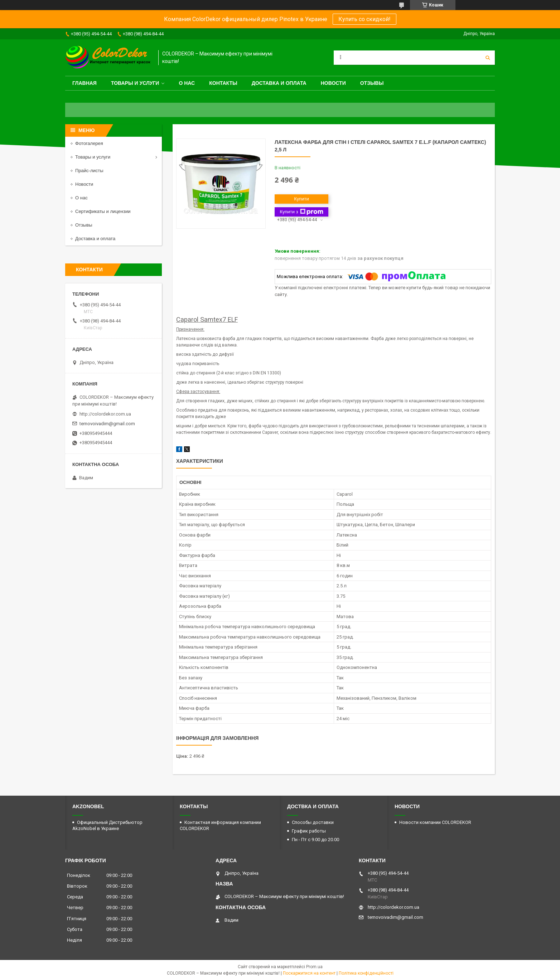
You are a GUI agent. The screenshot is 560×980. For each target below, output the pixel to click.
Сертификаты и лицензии (103, 211)
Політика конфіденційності (366, 973)
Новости (333, 83)
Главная (85, 83)
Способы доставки (313, 822)
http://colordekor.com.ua (105, 414)
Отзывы (372, 83)
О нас (187, 83)
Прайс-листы (89, 171)
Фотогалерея (89, 143)
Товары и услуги (135, 83)
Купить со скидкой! (365, 19)
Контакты (223, 83)
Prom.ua (314, 967)
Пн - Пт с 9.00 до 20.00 (315, 840)
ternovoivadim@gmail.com (107, 424)
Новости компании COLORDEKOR (435, 822)
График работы (309, 831)
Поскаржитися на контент (309, 973)
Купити (301, 199)
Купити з (301, 212)
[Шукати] (488, 58)
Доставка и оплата (279, 83)
